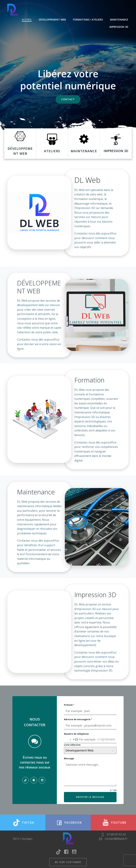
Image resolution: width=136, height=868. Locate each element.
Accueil (27, 20)
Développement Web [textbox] (80, 750)
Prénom (69, 705)
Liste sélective (72, 745)
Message (69, 758)
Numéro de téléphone (76, 734)
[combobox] (71, 740)
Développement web (52, 20)
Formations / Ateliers (88, 20)
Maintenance (119, 20)
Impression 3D (119, 27)
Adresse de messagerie (78, 719)
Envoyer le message (90, 797)
